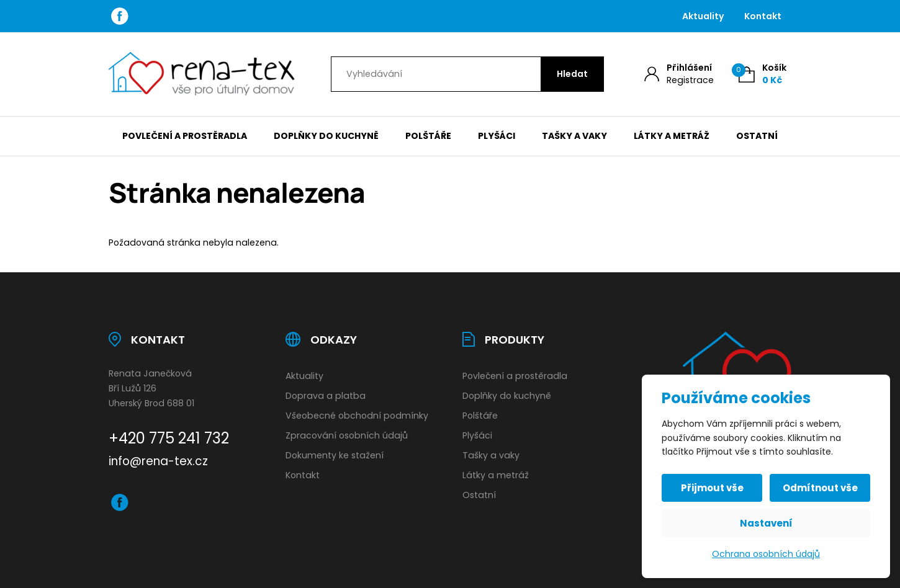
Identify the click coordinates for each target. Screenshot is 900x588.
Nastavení (766, 523)
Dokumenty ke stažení (335, 455)
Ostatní (757, 136)
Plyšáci (497, 136)
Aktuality (703, 16)
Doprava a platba (326, 396)
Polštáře (428, 136)
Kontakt (763, 16)
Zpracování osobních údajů (347, 435)
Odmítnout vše (820, 488)
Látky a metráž (672, 136)
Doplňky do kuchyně (326, 136)
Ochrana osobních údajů (766, 554)
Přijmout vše (712, 488)
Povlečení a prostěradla (185, 136)
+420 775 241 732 (169, 438)
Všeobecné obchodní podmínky (357, 416)
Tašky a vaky (574, 136)
